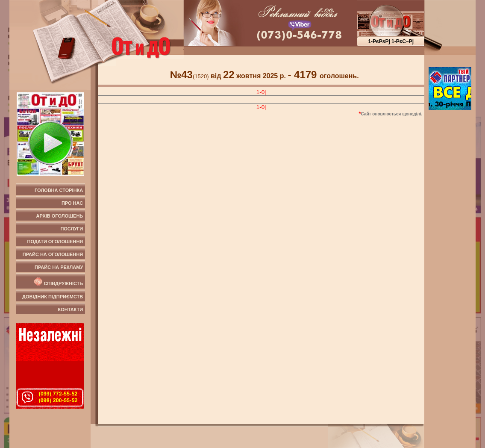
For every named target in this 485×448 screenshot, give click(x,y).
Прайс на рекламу (59, 267)
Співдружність (58, 282)
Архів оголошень (60, 216)
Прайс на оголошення (53, 254)
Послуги (72, 229)
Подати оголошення (55, 242)
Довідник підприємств (53, 297)
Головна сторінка (59, 190)
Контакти (70, 309)
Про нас (72, 203)
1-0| (261, 92)
